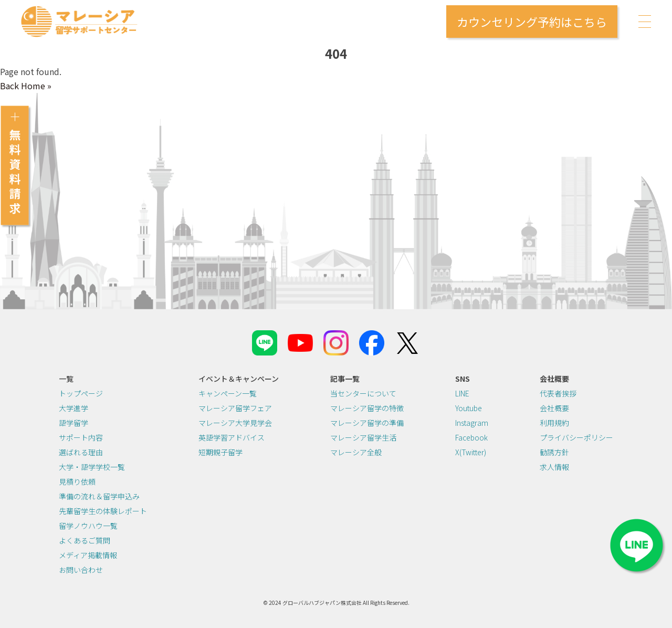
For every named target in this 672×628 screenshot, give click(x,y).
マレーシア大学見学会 (235, 423)
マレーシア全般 (356, 452)
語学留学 (73, 423)
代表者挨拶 (558, 393)
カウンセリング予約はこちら (532, 22)
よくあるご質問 (85, 540)
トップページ (81, 393)
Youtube (469, 408)
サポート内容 (81, 437)
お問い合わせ (81, 570)
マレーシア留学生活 (363, 437)
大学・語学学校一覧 (92, 467)
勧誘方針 (554, 452)
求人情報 (554, 467)
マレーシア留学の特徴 (367, 408)
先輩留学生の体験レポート (103, 511)
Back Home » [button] (26, 86)
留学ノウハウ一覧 (88, 526)
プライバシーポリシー (576, 437)
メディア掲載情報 (88, 555)
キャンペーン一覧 (228, 393)
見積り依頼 (77, 482)
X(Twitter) (471, 452)
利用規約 (554, 423)
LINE (462, 393)
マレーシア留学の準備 (367, 423)
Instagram (472, 423)
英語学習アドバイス (232, 437)
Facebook (471, 437)
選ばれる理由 (81, 452)
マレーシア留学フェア (235, 408)
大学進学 (73, 408)
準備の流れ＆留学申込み (99, 496)
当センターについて (363, 393)
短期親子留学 (220, 452)
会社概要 (554, 408)
